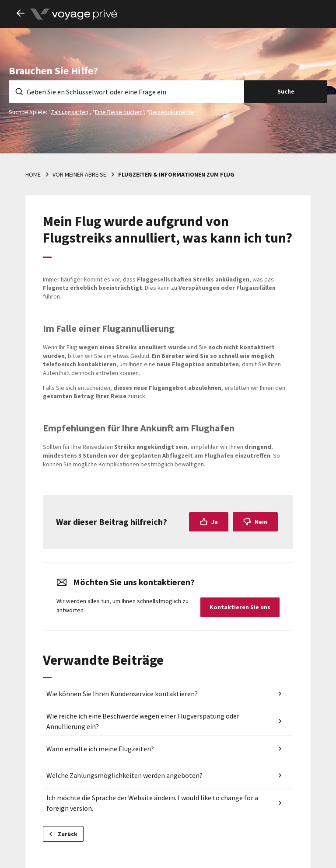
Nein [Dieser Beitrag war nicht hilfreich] (261, 522)
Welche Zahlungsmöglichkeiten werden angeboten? (124, 775)
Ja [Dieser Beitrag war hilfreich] (215, 522)
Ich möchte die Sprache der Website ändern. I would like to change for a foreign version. (152, 803)
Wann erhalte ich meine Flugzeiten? (100, 749)
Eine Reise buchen (119, 111)
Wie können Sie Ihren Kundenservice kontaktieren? (122, 694)
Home (33, 174)
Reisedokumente (172, 111)
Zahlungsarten (70, 111)
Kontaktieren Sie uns (240, 607)
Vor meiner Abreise (79, 174)
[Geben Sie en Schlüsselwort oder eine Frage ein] (126, 91)
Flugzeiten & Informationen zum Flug (176, 174)
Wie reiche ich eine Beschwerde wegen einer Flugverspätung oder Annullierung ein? (143, 721)
